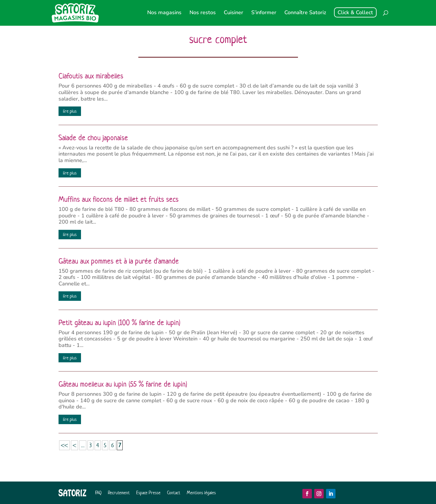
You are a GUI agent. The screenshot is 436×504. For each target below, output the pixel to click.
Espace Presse (148, 493)
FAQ (98, 493)
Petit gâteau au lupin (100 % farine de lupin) (119, 323)
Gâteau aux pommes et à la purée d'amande (119, 261)
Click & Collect (355, 12)
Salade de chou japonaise (93, 138)
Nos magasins (164, 13)
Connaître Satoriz (305, 13)
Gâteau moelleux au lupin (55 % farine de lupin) (123, 384)
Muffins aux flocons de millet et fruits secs (119, 199)
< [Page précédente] (74, 445)
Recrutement (119, 493)
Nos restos (203, 13)
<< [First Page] (64, 445)
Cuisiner (234, 13)
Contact (174, 493)
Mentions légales (201, 493)
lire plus (70, 111)
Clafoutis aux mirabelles (91, 76)
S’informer (264, 13)
